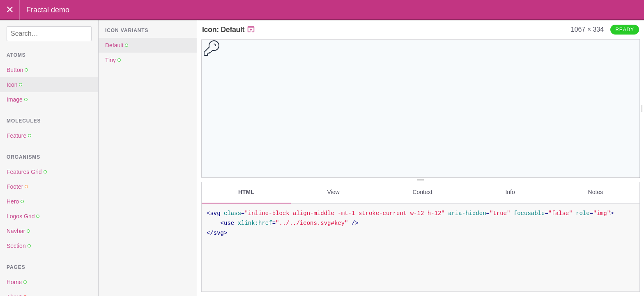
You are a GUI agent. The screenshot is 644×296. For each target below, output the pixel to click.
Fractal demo (48, 10)
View (333, 192)
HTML (246, 192)
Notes (596, 192)
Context (422, 192)
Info (510, 192)
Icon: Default (229, 30)
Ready (625, 30)
